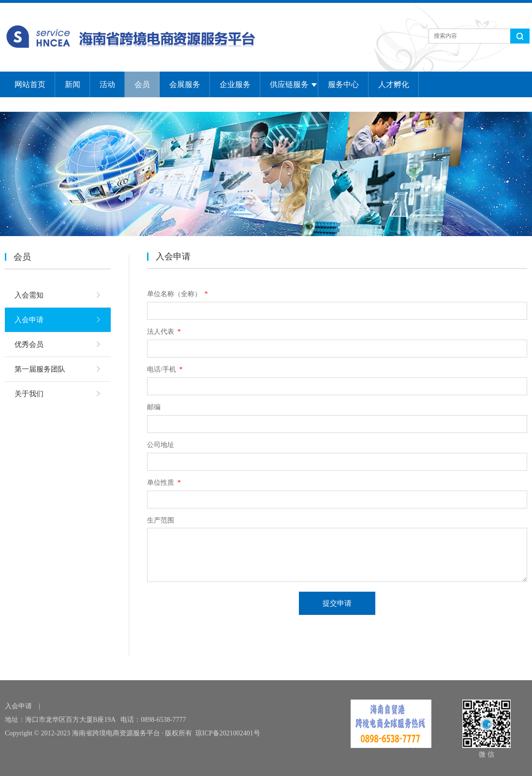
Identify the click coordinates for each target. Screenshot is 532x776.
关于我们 (29, 394)
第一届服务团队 (40, 369)
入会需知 (29, 295)
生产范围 (161, 520)
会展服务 (185, 84)
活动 (107, 84)
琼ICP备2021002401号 (228, 733)
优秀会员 (29, 344)
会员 (142, 84)
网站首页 (30, 84)
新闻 (73, 84)
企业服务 (235, 84)
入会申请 (29, 320)
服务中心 (343, 84)
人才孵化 (394, 84)
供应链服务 (289, 84)
